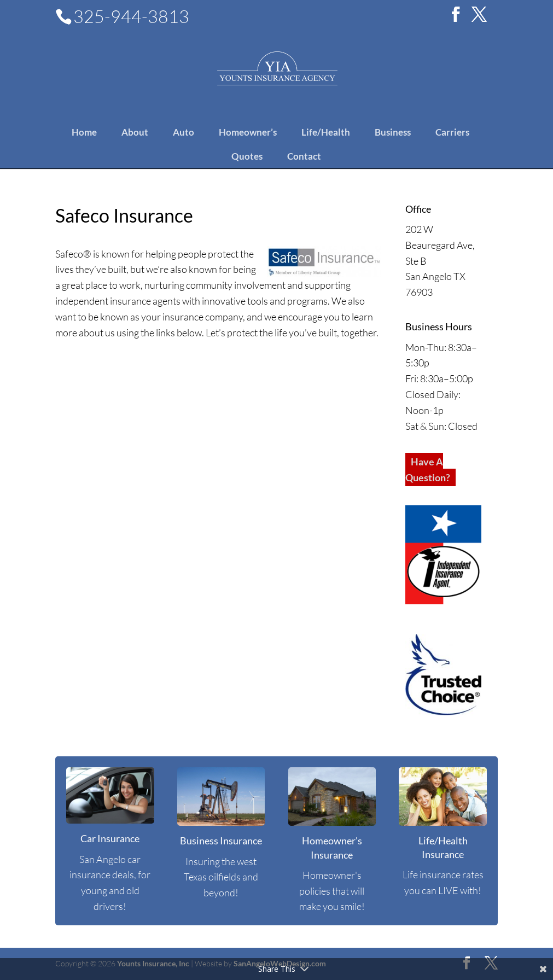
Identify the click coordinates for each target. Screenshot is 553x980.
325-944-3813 (131, 16)
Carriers (452, 132)
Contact (304, 156)
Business (393, 132)
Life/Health (326, 132)
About (135, 132)
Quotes (247, 156)
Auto (184, 132)
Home (84, 132)
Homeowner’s (248, 132)
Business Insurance (221, 841)
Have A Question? (428, 469)
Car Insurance (110, 838)
